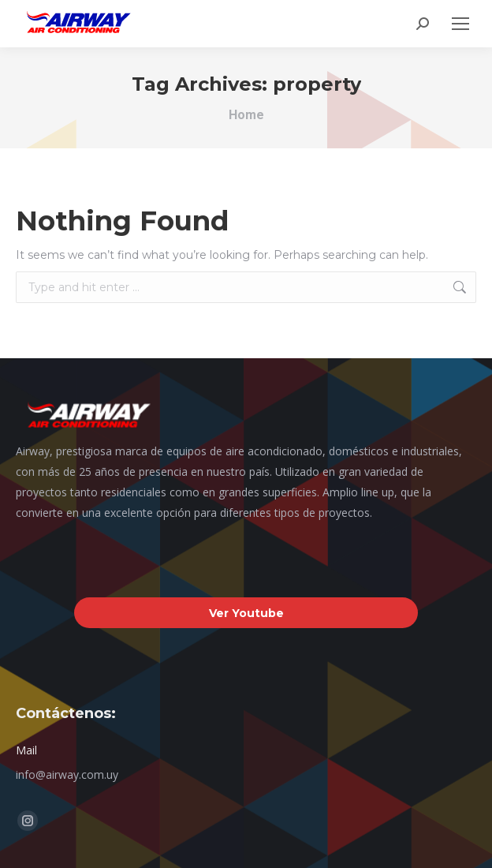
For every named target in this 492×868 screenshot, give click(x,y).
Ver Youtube (246, 613)
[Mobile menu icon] (460, 24)
